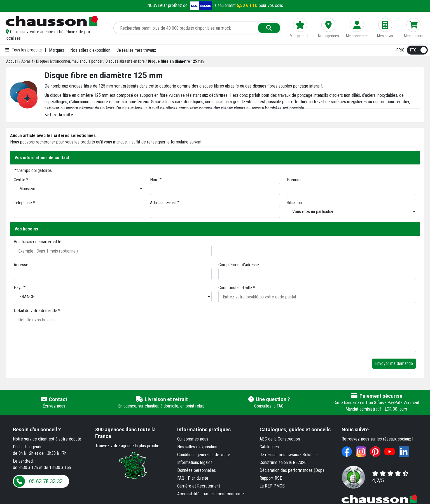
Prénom (294, 180)
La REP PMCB (272, 486)
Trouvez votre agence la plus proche (127, 446)
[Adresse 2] (317, 274)
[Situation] (351, 211)
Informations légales (195, 462)
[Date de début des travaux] (113, 251)
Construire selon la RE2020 (283, 462)
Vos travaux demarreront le (38, 242)
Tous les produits (24, 50)
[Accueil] (12, 61)
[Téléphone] (79, 212)
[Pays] (113, 296)
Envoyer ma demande (394, 363)
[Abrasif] (27, 61)
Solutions (311, 455)
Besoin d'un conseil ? (37, 429)
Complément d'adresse (239, 265)
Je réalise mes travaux (136, 50)
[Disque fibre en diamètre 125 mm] (176, 61)
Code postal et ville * (237, 288)
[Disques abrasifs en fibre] (125, 61)
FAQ (181, 478)
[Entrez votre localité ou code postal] (317, 297)
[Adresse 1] (113, 274)
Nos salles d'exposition (90, 50)
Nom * (156, 180)
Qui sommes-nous (193, 439)
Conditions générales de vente (204, 455)
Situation (294, 203)
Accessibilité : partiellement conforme (211, 494)
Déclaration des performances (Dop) (292, 470)
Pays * (20, 288)
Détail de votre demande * (37, 311)
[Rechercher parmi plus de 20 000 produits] (186, 28)
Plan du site (198, 478)
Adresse (21, 265)
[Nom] (215, 189)
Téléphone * (24, 203)
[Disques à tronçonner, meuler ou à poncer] (69, 61)
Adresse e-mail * (165, 203)
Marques (57, 50)
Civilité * (21, 180)
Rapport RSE (271, 478)
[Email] (215, 212)
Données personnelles (197, 470)
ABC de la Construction (280, 439)
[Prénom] (351, 189)
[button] (55, 35)
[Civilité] (79, 189)
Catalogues (269, 447)
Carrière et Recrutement (199, 486)
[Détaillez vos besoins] (215, 334)
